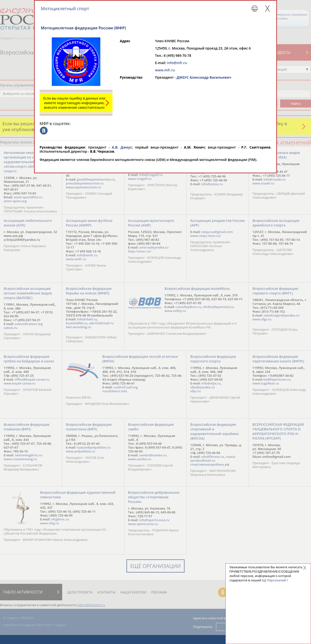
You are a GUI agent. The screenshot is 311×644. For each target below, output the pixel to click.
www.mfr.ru (165, 70)
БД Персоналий (274, 580)
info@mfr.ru (177, 63)
